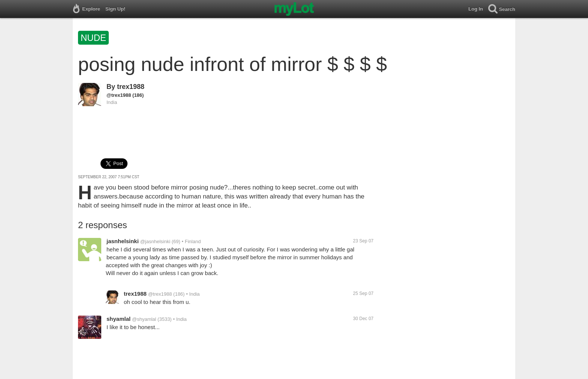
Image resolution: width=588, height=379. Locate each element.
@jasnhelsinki (155, 241)
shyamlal (118, 319)
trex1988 (131, 87)
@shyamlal (144, 319)
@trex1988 (119, 95)
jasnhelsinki (123, 241)
